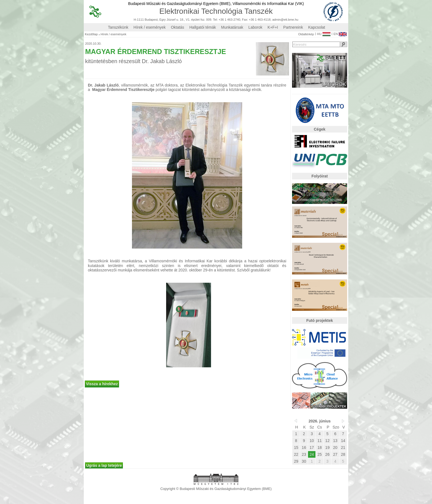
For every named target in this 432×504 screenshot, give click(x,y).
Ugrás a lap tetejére (104, 465)
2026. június (320, 421)
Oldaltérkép (306, 34)
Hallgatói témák (203, 27)
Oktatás (177, 27)
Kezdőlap (91, 34)
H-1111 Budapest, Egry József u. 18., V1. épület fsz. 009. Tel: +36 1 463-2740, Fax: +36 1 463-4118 (202, 20)
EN (340, 33)
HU (324, 33)
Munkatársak (232, 27)
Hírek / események (150, 27)
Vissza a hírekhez (102, 384)
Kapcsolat (317, 27)
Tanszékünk (118, 27)
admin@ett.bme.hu (285, 20)
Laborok (256, 27)
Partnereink (293, 27)
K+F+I (273, 27)
